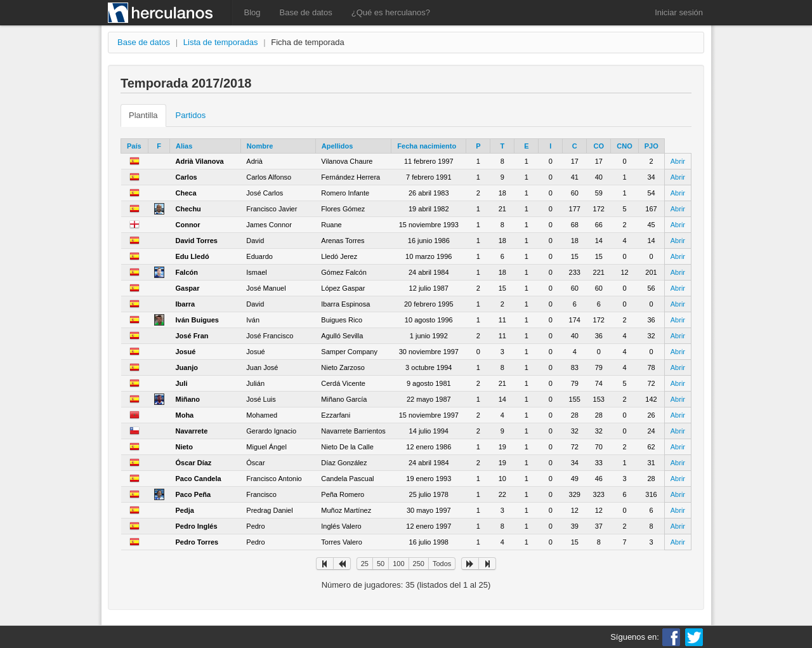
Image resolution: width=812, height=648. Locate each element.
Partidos (191, 115)
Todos (442, 564)
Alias (184, 146)
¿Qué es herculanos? (391, 12)
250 (419, 564)
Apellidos (337, 146)
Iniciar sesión (679, 12)
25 (365, 564)
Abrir (678, 161)
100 (398, 564)
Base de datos (306, 12)
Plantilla (143, 115)
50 (381, 564)
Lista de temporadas (221, 42)
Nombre (260, 146)
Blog (252, 12)
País (134, 146)
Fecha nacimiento (427, 146)
